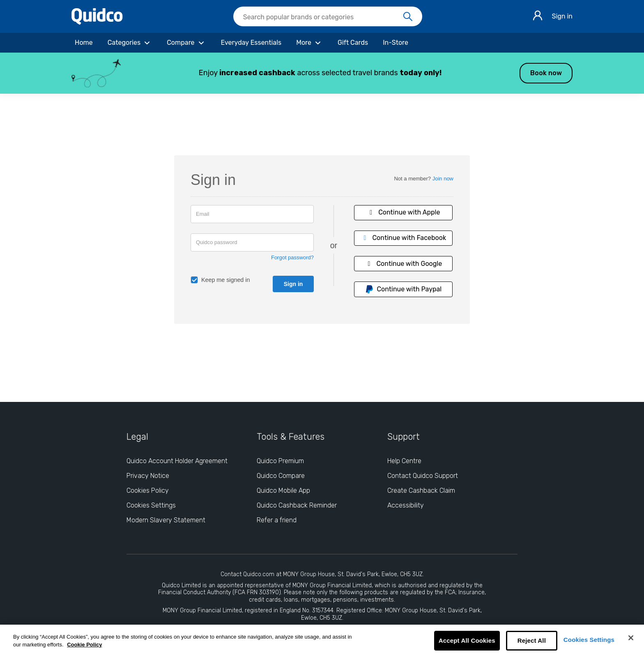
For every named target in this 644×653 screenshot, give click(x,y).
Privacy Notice (148, 476)
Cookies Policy (148, 490)
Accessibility (406, 505)
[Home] (84, 43)
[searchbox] (328, 16)
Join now (443, 179)
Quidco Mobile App (283, 490)
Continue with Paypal (403, 289)
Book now (546, 73)
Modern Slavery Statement (166, 520)
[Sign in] (538, 17)
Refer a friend (277, 520)
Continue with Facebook (403, 238)
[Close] (631, 638)
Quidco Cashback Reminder (297, 505)
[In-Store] (396, 43)
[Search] (408, 17)
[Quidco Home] (97, 22)
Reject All (532, 640)
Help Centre (404, 461)
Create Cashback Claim (421, 490)
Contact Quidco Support (423, 476)
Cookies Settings (589, 640)
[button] (322, 73)
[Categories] (130, 43)
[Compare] (186, 43)
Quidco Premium (280, 461)
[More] (309, 43)
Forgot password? (292, 257)
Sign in (562, 16)
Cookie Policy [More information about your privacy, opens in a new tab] (84, 645)
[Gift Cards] (353, 43)
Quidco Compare (281, 476)
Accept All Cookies (467, 640)
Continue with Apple (403, 212)
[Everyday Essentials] (251, 43)
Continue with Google (403, 264)
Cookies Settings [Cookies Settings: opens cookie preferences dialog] (151, 505)
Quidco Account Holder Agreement (177, 461)
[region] (322, 639)
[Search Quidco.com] (323, 17)
